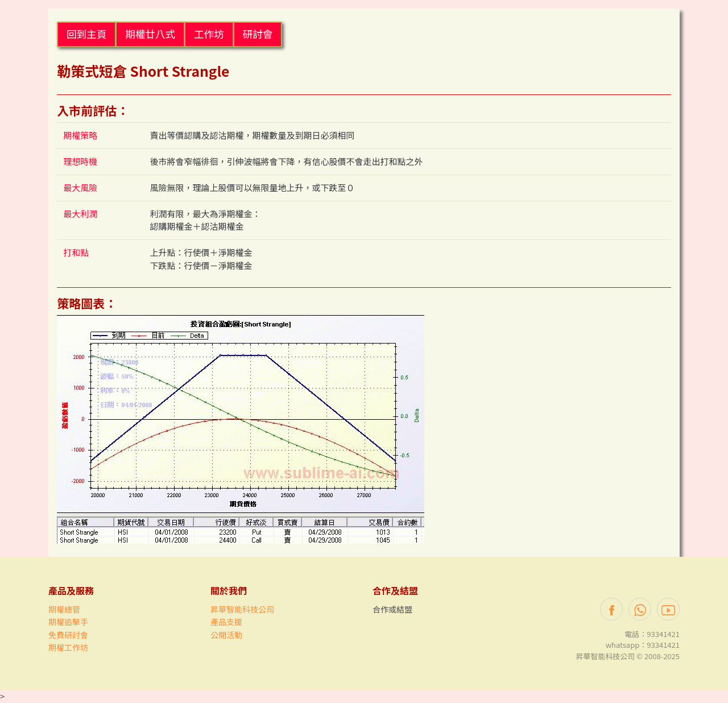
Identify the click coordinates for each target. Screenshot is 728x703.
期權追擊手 (68, 622)
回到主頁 (86, 34)
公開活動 (226, 635)
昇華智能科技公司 (242, 609)
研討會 (258, 34)
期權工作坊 (68, 647)
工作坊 (209, 34)
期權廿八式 (150, 34)
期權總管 (64, 609)
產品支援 (226, 622)
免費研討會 (68, 635)
